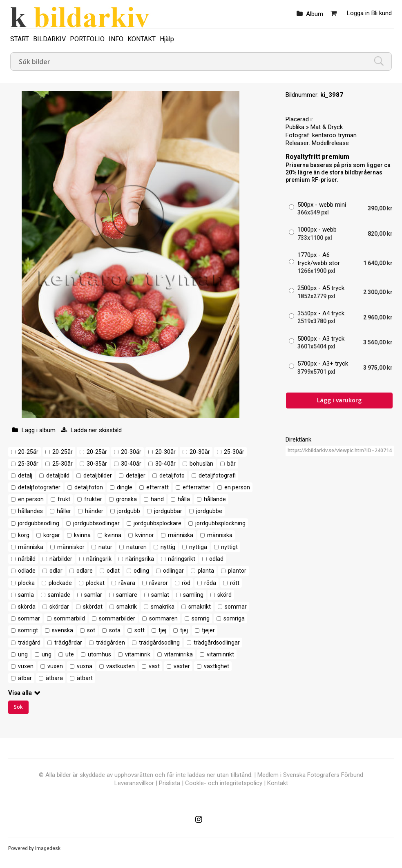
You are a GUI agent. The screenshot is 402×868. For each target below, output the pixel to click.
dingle (125, 487)
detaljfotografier (39, 487)
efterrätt (157, 487)
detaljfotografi (217, 475)
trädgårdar (68, 643)
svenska (63, 630)
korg (24, 535)
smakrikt (200, 607)
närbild (27, 559)
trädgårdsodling (159, 643)
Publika (295, 127)
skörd (224, 595)
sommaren (163, 618)
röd (186, 583)
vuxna (85, 666)
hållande (215, 499)
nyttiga (198, 547)
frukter (93, 499)
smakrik (127, 607)
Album (315, 14)
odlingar (173, 571)
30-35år (97, 464)
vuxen (26, 666)
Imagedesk (48, 848)
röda (210, 583)
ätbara (54, 678)
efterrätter (197, 487)
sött (140, 630)
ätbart (85, 678)
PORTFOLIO (87, 39)
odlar (56, 571)
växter (182, 666)
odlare (85, 571)
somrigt (28, 630)
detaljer (136, 475)
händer (94, 511)
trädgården (111, 643)
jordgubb (129, 511)
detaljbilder (98, 475)
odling (141, 571)
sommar (236, 607)
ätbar (25, 678)
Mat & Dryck (327, 127)
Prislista (170, 783)
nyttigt (229, 547)
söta (115, 630)
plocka (26, 583)
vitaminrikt (220, 654)
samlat (160, 595)
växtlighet (217, 666)
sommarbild (69, 618)
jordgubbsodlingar (96, 523)
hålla (184, 499)
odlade (27, 571)
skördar (59, 607)
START (20, 39)
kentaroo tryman (334, 135)
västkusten (121, 666)
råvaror (159, 583)
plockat (95, 583)
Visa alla (20, 693)
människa (181, 535)
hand (157, 499)
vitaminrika (179, 654)
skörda (27, 607)
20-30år (131, 452)
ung (23, 654)
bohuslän (201, 464)
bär (231, 464)
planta (206, 571)
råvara (127, 583)
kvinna (82, 535)
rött (235, 583)
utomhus (99, 654)
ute (70, 654)
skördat (93, 607)
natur (105, 547)
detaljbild (58, 475)
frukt (64, 499)
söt (91, 630)
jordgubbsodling (39, 523)
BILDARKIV (49, 39)
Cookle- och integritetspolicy (224, 783)
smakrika (163, 607)
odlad (216, 559)
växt (154, 666)
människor (71, 547)
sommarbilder (117, 618)
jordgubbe (209, 511)
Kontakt (278, 783)
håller (64, 511)
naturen (136, 547)
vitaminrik (138, 654)
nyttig (168, 547)
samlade (59, 595)
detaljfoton (89, 487)
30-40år (131, 464)
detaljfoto (172, 475)
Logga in (358, 13)
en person (237, 487)
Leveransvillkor (134, 783)
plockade (60, 583)
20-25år (28, 452)
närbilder (61, 559)
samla (26, 595)
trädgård (29, 643)
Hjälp (167, 39)
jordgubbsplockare (157, 523)
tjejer (208, 630)
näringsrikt (182, 559)
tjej (162, 630)
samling (193, 595)
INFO (116, 39)
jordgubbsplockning (220, 523)
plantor (237, 571)
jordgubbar (168, 511)
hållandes (30, 511)
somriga (234, 618)
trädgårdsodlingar (217, 643)
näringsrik (99, 559)
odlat (113, 571)
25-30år (234, 452)
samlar (93, 595)
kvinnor (145, 535)
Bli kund (382, 13)
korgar (52, 535)
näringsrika (140, 559)
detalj (25, 475)
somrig (201, 618)
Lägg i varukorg (339, 400)
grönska (126, 499)
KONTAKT (142, 39)
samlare (127, 595)
